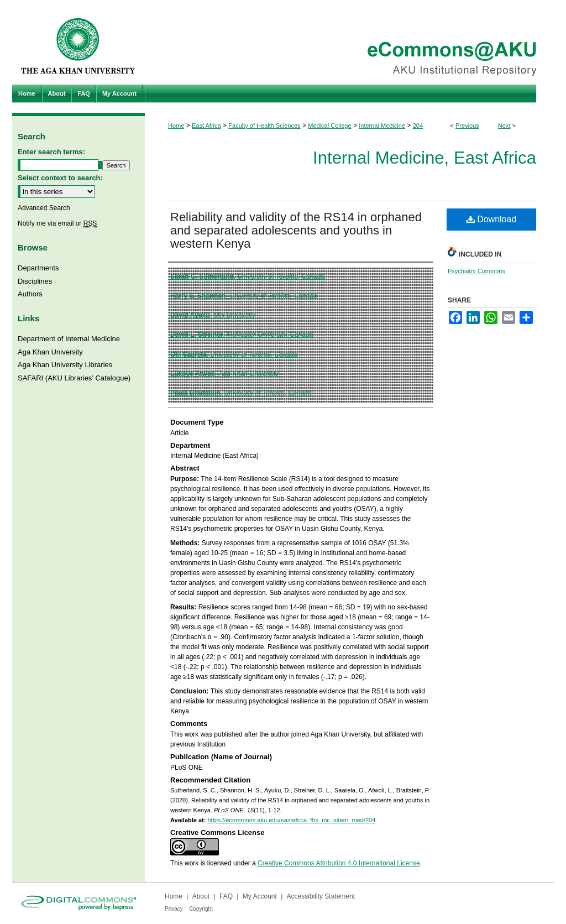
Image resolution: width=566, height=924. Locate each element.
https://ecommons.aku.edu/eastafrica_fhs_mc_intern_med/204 (291, 820)
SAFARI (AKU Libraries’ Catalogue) (74, 378)
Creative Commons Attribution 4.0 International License (339, 863)
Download (492, 219)
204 (418, 126)
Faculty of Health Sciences (264, 126)
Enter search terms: (51, 152)
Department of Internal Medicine (69, 339)
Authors (30, 294)
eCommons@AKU (349, 42)
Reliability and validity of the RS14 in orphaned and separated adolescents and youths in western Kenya (296, 230)
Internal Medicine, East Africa (424, 158)
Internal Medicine (382, 126)
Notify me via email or (57, 223)
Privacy (174, 909)
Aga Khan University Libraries (65, 365)
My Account (260, 896)
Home (176, 126)
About (201, 896)
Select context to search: (60, 178)
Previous (467, 126)
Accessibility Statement (321, 896)
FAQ (226, 896)
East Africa (206, 126)
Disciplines (35, 281)
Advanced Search (44, 208)
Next (504, 126)
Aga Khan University (50, 352)
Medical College (329, 126)
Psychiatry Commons (476, 271)
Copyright (201, 909)
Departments (38, 268)
